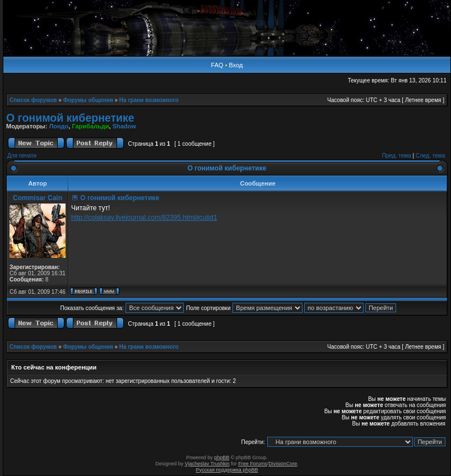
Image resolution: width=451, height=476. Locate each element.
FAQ (217, 65)
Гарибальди (90, 126)
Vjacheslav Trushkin (207, 464)
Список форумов (33, 100)
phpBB (222, 457)
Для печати (22, 156)
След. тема (430, 156)
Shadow (124, 126)
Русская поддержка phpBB (227, 470)
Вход (236, 65)
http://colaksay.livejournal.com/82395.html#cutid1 (144, 218)
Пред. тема (397, 156)
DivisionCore (283, 464)
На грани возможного (149, 100)
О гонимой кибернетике (70, 118)
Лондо (59, 126)
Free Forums (253, 464)
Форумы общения (88, 100)
